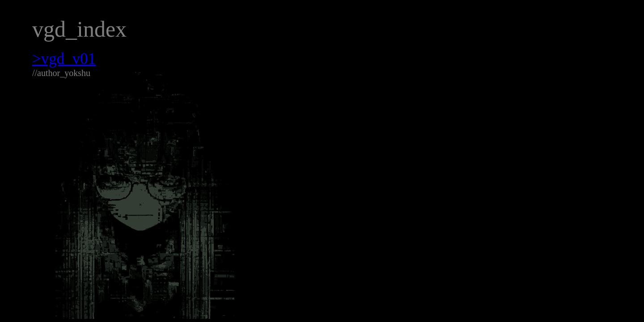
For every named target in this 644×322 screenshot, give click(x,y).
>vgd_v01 (64, 59)
